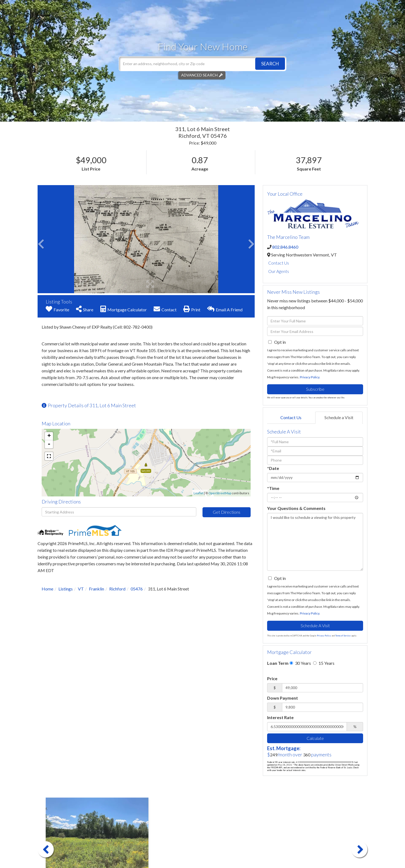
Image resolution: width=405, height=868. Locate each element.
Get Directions (227, 512)
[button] (270, 64)
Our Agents (279, 271)
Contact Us (279, 263)
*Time (273, 488)
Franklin (97, 589)
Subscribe (315, 389)
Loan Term (278, 663)
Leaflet (199, 493)
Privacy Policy (310, 377)
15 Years (324, 663)
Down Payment (283, 698)
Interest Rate (280, 717)
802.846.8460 (285, 247)
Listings (66, 589)
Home (47, 589)
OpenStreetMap (220, 493)
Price (272, 678)
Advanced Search (199, 75)
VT (81, 589)
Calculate (315, 738)
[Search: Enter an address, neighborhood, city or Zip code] (203, 64)
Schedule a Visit (339, 417)
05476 (137, 589)
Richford (117, 589)
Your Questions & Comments (296, 508)
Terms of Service (343, 636)
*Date (273, 468)
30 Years (300, 663)
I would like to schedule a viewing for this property (315, 542)
